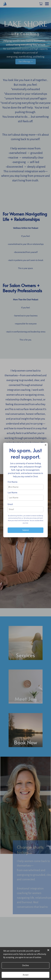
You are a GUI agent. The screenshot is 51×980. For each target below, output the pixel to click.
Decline (26, 965)
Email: (10, 504)
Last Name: (13, 493)
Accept (26, 975)
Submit (26, 530)
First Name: (13, 482)
